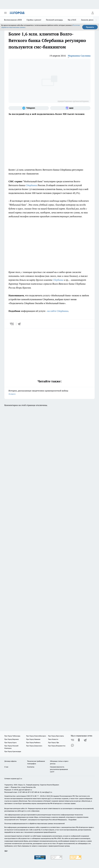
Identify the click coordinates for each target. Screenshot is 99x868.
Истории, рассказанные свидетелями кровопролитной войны (49, 393)
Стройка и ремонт (34, 20)
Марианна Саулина (79, 56)
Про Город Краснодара (13, 751)
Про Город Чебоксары (12, 736)
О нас (6, 767)
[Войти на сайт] (93, 13)
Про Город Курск (10, 742)
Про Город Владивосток (57, 746)
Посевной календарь (54, 20)
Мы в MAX (72, 20)
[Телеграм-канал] (29, 108)
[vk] (12, 324)
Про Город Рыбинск (33, 742)
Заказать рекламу (88, 20)
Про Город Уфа (53, 742)
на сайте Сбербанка (58, 311)
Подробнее (72, 820)
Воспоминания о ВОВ (13, 20)
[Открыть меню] (5, 13)
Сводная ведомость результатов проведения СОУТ (59, 769)
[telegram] (20, 324)
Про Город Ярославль (56, 736)
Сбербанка (32, 185)
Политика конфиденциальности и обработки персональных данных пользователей (34, 823)
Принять (90, 27)
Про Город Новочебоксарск (36, 736)
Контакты (31, 767)
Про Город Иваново (33, 739)
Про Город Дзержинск (34, 746)
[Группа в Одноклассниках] (79, 740)
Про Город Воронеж (12, 739)
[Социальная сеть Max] (70, 108)
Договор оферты (10, 761)
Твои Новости (53, 739)
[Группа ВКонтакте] (72, 740)
